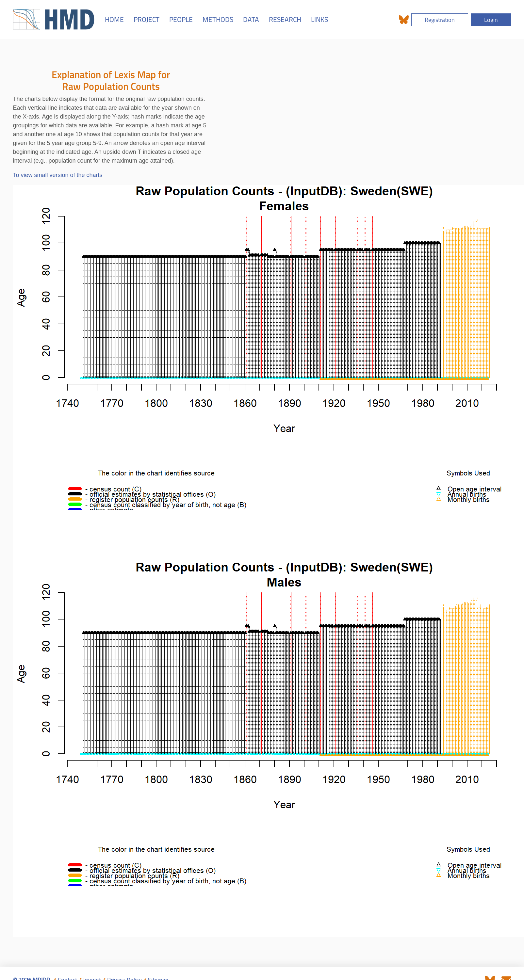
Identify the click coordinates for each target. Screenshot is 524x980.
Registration (440, 19)
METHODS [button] (218, 19)
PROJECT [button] (147, 19)
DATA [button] (251, 19)
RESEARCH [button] (285, 19)
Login (491, 19)
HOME (114, 19)
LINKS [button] (319, 19)
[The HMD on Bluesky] (404, 20)
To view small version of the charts (58, 175)
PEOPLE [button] (181, 19)
